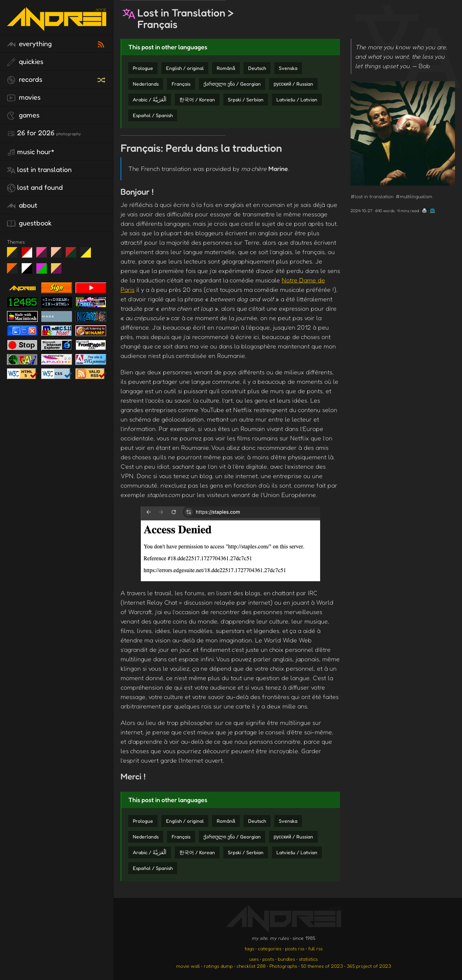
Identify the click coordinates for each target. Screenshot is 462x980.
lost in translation (39, 170)
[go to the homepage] (57, 26)
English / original (185, 68)
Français (181, 84)
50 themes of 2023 (322, 966)
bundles (286, 959)
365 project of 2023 (369, 966)
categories (270, 948)
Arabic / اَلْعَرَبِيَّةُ (150, 99)
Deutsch (257, 68)
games (23, 115)
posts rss (295, 948)
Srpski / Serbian (246, 99)
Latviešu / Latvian (297, 99)
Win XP (100, 252)
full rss (315, 948)
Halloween (15, 271)
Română (226, 68)
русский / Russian (293, 84)
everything (29, 44)
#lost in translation (372, 196)
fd (44, 255)
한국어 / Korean (197, 99)
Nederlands (146, 84)
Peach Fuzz (59, 255)
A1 (44, 271)
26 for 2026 (44, 133)
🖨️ (424, 211)
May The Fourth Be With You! (88, 255)
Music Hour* (31, 152)
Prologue (143, 68)
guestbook (29, 223)
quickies (25, 62)
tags (249, 948)
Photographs (283, 966)
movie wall (188, 966)
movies (24, 98)
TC (59, 271)
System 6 (30, 271)
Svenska (288, 68)
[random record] (102, 79)
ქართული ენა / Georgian (232, 84)
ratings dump (218, 966)
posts (268, 959)
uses (254, 959)
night (15, 255)
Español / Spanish (153, 115)
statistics (308, 959)
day (30, 255)
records (25, 80)
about (22, 206)
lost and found (35, 188)
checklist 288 (251, 966)
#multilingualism (414, 196)
